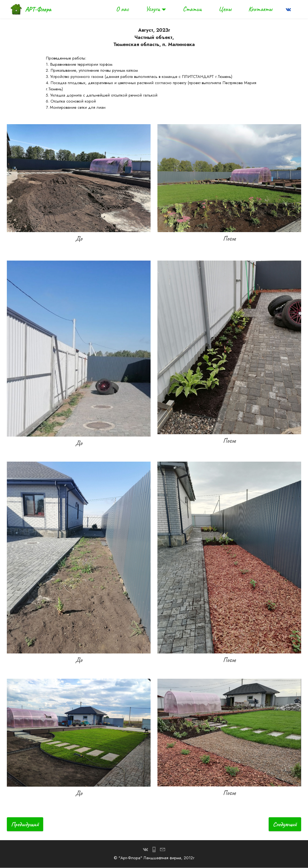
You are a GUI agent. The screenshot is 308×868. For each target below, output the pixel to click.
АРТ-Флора (38, 9)
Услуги (153, 9)
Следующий (284, 824)
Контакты (260, 9)
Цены (225, 9)
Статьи (192, 9)
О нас (122, 9)
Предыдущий (25, 824)
